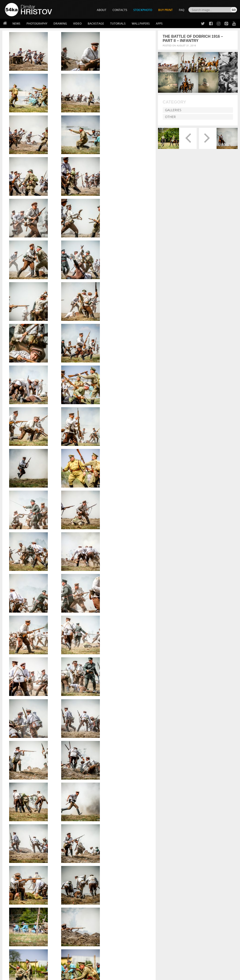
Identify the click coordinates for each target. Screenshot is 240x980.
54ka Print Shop (16, 924)
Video (77, 24)
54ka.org (44, 975)
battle (95, 856)
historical (120, 871)
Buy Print (165, 10)
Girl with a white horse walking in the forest (194, 792)
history (132, 871)
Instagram (132, 936)
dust (107, 864)
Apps (159, 24)
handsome (105, 871)
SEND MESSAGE (206, 937)
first (125, 867)
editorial (122, 864)
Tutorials (118, 24)
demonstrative (88, 864)
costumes (128, 860)
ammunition (118, 852)
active (93, 852)
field (98, 867)
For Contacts (72, 947)
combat (101, 860)
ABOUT (102, 10)
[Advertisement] (121, 891)
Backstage (96, 24)
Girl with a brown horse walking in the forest (195, 798)
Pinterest (131, 942)
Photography (37, 24)
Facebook (132, 930)
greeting (84, 871)
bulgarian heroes (136, 856)
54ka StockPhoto (17, 930)
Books (67, 936)
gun (94, 871)
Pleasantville (172, 804)
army (144, 852)
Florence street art (176, 822)
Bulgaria (116, 856)
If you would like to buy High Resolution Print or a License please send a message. (79, 694)
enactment (140, 864)
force (133, 867)
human (143, 871)
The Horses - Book (17, 941)
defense (142, 860)
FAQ (182, 10)
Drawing (60, 24)
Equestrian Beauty (54, 964)
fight (106, 867)
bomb (105, 856)
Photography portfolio (22, 936)
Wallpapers (141, 24)
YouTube (131, 949)
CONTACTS (120, 10)
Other (170, 117)
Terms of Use (70, 975)
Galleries (173, 110)
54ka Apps (11, 947)
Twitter (131, 924)
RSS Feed (102, 964)
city (91, 860)
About (67, 924)
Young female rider (176, 816)
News (16, 24)
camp (83, 860)
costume (114, 860)
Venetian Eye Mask (82, 964)
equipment (86, 867)
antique (133, 852)
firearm (116, 867)
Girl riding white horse (179, 810)
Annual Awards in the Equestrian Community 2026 (197, 786)
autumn (84, 856)
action (83, 852)
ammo (104, 852)
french (143, 867)
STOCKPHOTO (143, 10)
